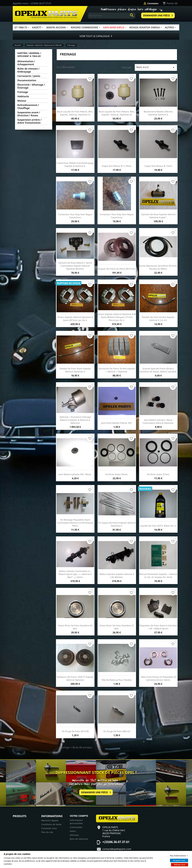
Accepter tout (179, 860)
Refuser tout (180, 864)
